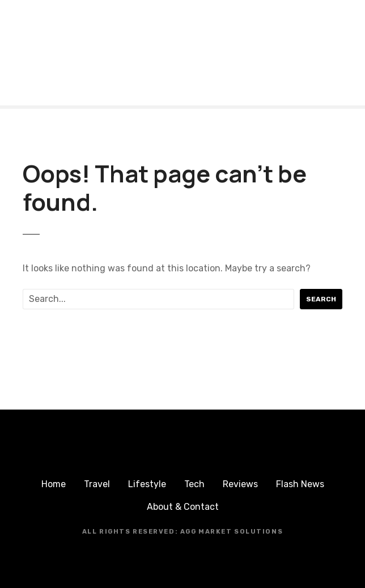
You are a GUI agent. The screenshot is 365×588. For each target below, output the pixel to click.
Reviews (240, 484)
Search (321, 299)
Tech (194, 484)
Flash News (300, 484)
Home (54, 484)
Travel (97, 484)
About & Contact (183, 507)
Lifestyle (147, 484)
